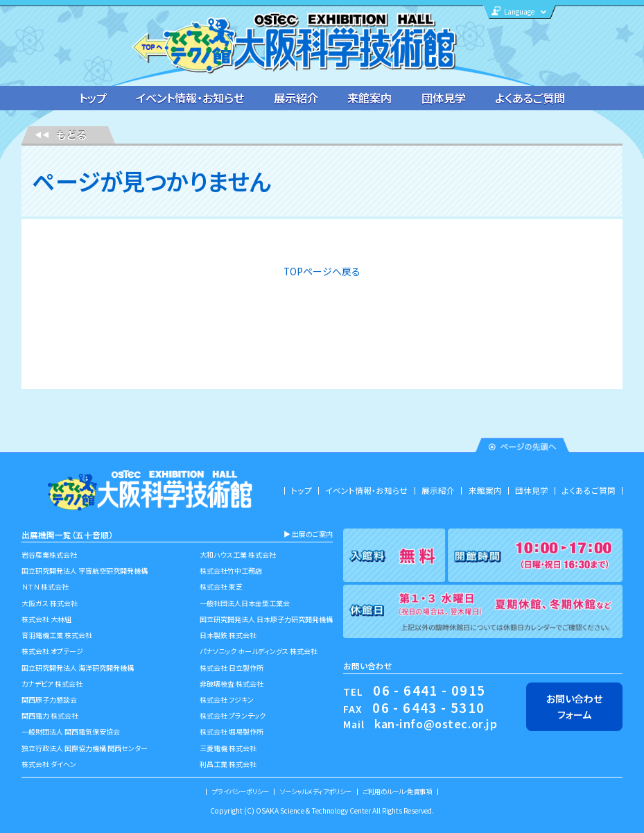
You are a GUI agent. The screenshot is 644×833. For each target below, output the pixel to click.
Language (519, 11)
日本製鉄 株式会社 (228, 635)
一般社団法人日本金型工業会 (245, 603)
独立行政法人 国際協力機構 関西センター (85, 748)
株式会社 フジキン (227, 699)
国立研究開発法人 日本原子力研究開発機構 (266, 619)
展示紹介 (296, 98)
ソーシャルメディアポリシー (316, 791)
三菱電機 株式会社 (228, 748)
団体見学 (444, 98)
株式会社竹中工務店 (231, 570)
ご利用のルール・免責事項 (397, 791)
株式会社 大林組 (46, 619)
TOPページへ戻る (322, 271)
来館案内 (369, 98)
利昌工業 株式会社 (228, 764)
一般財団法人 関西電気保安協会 (71, 731)
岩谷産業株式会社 (49, 555)
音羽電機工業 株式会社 (57, 635)
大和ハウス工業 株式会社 (238, 555)
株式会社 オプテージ (52, 651)
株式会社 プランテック (233, 715)
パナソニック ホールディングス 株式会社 (259, 651)
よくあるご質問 (530, 98)
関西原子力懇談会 (49, 699)
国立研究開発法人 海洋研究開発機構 (78, 668)
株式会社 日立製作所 (232, 668)
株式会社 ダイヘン (49, 764)
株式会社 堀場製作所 (232, 731)
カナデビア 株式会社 (52, 684)
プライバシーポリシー (241, 791)
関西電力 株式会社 (50, 715)
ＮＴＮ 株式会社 (45, 586)
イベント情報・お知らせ (190, 98)
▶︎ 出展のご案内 (308, 534)
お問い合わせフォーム (574, 706)
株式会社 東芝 (221, 586)
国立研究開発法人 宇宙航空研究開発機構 (85, 570)
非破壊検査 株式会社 (232, 684)
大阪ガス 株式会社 (50, 603)
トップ (93, 98)
